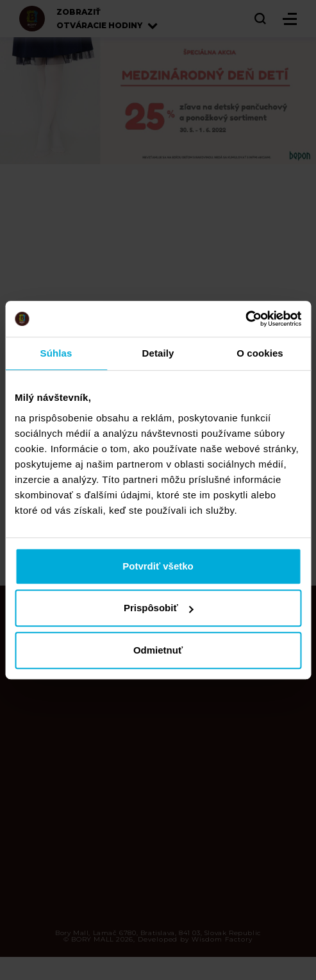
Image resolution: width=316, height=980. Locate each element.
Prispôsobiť (159, 608)
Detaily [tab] (158, 353)
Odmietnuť (158, 650)
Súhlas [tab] (56, 353)
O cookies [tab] (260, 353)
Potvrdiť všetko (158, 566)
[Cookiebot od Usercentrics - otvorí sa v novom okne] (245, 319)
